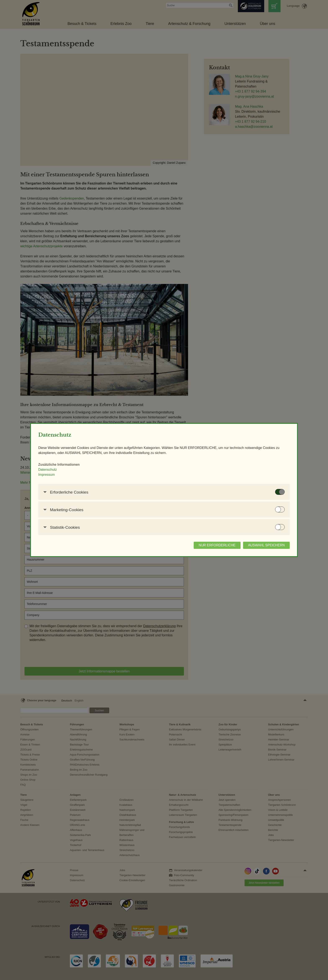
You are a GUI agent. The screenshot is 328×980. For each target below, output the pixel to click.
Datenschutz (88, 472)
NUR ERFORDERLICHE (176, 548)
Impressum (87, 477)
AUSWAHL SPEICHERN (225, 548)
